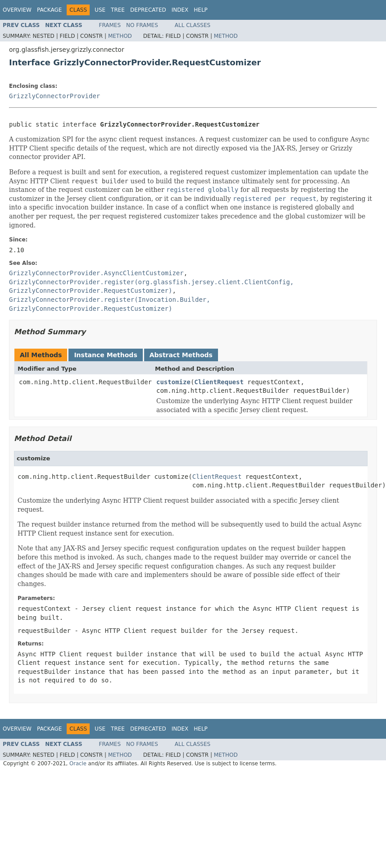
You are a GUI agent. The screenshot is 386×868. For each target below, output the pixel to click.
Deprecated (148, 10)
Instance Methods (105, 355)
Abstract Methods (181, 355)
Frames (110, 25)
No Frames (142, 25)
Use (100, 10)
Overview (17, 10)
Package (49, 10)
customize (173, 382)
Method (120, 36)
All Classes (193, 25)
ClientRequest (219, 382)
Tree (118, 10)
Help (201, 10)
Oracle (78, 763)
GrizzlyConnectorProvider (54, 96)
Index (180, 10)
